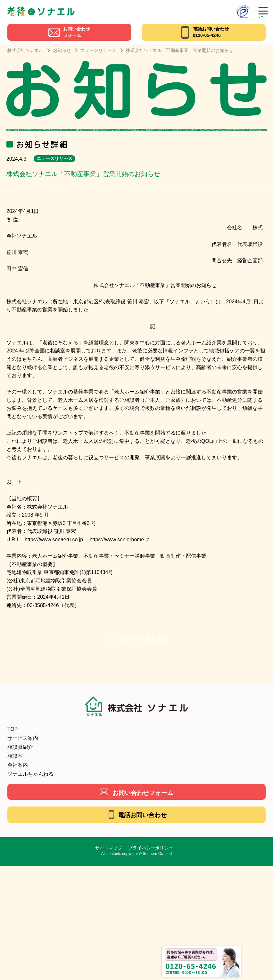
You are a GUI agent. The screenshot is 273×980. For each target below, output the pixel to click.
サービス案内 (23, 738)
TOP (13, 729)
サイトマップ (109, 848)
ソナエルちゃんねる (30, 774)
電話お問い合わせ (142, 815)
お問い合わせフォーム (143, 793)
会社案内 (18, 765)
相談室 (15, 756)
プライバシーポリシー (151, 848)
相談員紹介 (20, 747)
